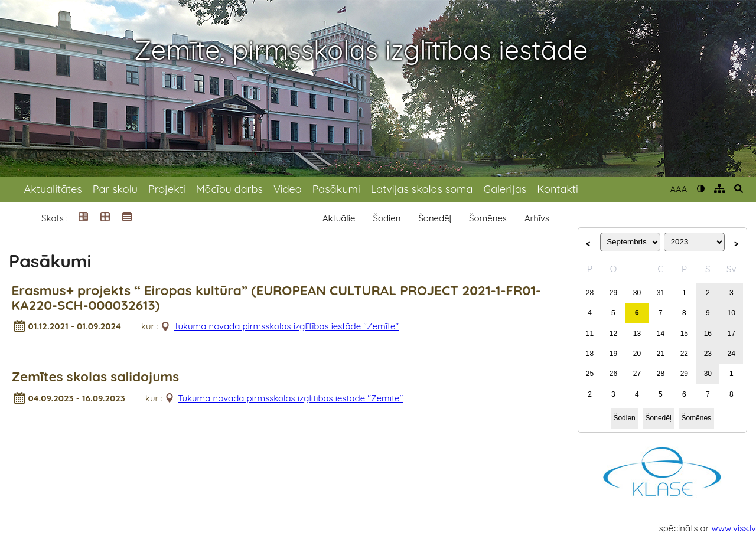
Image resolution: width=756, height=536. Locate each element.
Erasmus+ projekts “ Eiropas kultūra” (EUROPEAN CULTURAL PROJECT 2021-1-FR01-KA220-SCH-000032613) (276, 298)
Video (288, 189)
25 (590, 374)
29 (613, 293)
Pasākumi (336, 189)
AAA (678, 189)
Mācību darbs (229, 189)
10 (731, 313)
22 (684, 354)
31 (661, 293)
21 (661, 354)
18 (590, 354)
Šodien (387, 218)
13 (637, 334)
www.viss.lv (734, 528)
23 (708, 354)
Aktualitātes (53, 189)
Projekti (167, 189)
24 (731, 354)
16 (708, 334)
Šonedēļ (435, 218)
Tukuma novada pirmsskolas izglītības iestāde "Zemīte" (286, 326)
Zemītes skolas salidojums (96, 377)
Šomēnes (488, 218)
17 (731, 334)
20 (637, 354)
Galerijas (505, 189)
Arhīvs (537, 218)
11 (590, 334)
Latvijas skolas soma (422, 189)
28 (590, 293)
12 (613, 334)
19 (613, 354)
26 (613, 374)
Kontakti (558, 189)
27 (637, 374)
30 (637, 293)
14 (661, 334)
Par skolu (115, 189)
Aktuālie (339, 218)
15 (684, 334)
